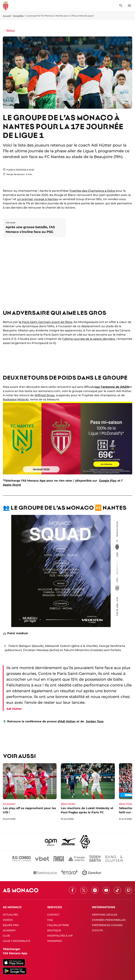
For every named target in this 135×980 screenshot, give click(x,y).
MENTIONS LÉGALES (105, 915)
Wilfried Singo (44, 395)
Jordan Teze (95, 721)
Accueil (7, 16)
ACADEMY (9, 930)
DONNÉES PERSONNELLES (109, 920)
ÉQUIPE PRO (11, 925)
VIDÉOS (8, 920)
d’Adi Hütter (67, 721)
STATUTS (97, 930)
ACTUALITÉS (10, 915)
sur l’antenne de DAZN (112, 387)
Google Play (108, 481)
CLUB (6, 936)
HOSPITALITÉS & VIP (60, 936)
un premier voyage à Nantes (37, 199)
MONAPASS (55, 941)
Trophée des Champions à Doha (92, 191)
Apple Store (11, 485)
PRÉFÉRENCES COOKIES (107, 925)
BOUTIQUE (54, 930)
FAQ (50, 920)
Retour (9, 30)
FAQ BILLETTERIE (58, 925)
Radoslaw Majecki (16, 399)
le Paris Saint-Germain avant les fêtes (46, 322)
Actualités (18, 16)
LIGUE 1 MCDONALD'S (17, 941)
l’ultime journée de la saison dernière (89, 339)
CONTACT (53, 915)
